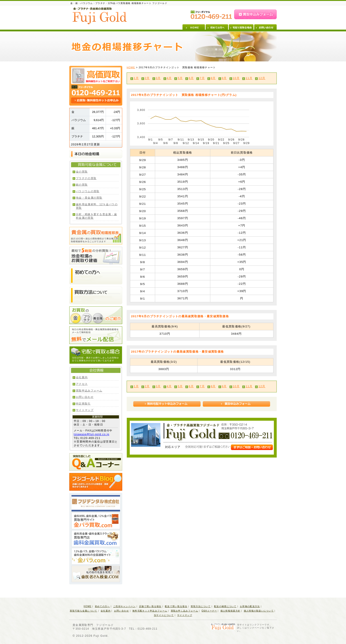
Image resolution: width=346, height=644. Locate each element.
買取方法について (201, 606)
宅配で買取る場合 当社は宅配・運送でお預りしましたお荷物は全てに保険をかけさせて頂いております (96, 355)
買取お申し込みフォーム (184, 611)
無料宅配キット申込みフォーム (167, 404)
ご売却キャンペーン (124, 606)
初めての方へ (217, 27)
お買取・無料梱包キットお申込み (96, 100)
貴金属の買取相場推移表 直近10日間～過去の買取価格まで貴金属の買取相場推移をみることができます (96, 236)
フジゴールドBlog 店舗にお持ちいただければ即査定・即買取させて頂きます (96, 482)
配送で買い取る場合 (176, 606)
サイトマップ (85, 410)
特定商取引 (83, 404)
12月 (262, 78)
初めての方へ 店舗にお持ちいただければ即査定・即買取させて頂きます (96, 275)
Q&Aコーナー (209, 611)
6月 (191, 78)
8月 (213, 78)
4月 (169, 78)
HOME (194, 27)
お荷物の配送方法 (250, 606)
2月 (147, 78)
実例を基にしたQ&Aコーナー (96, 462)
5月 (180, 78)
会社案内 (82, 377)
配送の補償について (225, 606)
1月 (136, 78)
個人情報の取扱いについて (259, 611)
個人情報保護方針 (230, 611)
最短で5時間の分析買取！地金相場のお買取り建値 (96, 256)
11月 (249, 78)
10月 (236, 78)
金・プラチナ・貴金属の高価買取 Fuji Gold (100, 16)
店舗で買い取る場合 (150, 606)
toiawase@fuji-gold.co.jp (91, 434)
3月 (158, 78)
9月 (224, 78)
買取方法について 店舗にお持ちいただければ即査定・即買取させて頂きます (96, 295)
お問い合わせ (265, 27)
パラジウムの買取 (88, 191)
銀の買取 (82, 185)
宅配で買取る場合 (241, 27)
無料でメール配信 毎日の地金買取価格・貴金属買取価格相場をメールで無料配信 (96, 335)
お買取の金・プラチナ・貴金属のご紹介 (96, 315)
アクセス (82, 384)
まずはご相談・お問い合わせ (252, 447)
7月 (202, 78)
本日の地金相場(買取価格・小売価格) (96, 154)
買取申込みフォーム (255, 14)
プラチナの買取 (86, 178)
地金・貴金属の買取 (89, 198)
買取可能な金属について (83, 611)
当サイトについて (164, 615)
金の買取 (82, 172)
